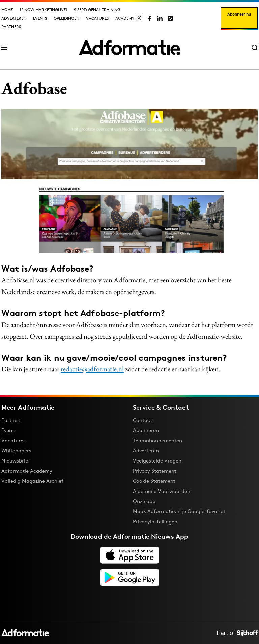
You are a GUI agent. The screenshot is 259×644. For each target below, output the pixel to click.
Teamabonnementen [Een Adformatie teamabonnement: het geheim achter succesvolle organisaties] (157, 440)
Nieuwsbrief (16, 461)
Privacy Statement (155, 471)
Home (7, 10)
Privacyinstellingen (155, 522)
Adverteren (14, 18)
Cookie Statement (154, 481)
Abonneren (146, 430)
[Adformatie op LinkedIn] (160, 18)
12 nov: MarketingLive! (43, 10)
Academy (125, 18)
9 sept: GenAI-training (97, 10)
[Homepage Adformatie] (129, 48)
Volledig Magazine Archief (32, 481)
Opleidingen (66, 18)
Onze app (144, 501)
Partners (11, 26)
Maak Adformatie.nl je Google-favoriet (179, 511)
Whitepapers (16, 451)
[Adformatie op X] (139, 18)
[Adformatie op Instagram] (170, 18)
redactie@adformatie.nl (92, 369)
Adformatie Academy (27, 471)
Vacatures (97, 18)
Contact (142, 420)
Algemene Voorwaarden (162, 491)
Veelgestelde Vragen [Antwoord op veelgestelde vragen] (157, 461)
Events (40, 18)
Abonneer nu (239, 14)
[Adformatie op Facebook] (149, 18)
